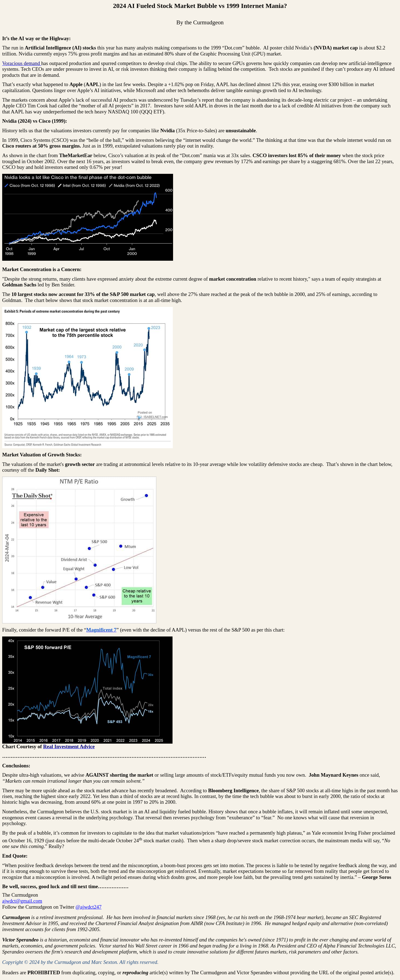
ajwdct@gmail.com (22, 901)
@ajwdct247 (88, 907)
